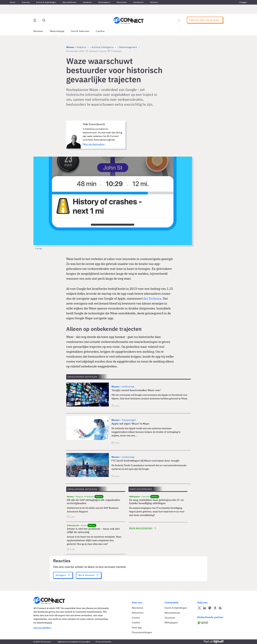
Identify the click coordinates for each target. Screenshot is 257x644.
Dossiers (26, 2)
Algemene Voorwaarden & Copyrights (74, 642)
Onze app (137, 627)
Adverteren (138, 2)
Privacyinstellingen (142, 632)
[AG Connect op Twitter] (199, 608)
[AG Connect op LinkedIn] (205, 608)
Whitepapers (104, 2)
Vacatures (87, 2)
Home (13, 2)
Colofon (136, 623)
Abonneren (122, 2)
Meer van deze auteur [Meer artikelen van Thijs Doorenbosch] (94, 144)
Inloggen (243, 2)
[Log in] (179, 20)
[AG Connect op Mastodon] (210, 608)
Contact (136, 618)
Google (39, 249)
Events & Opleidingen (46, 2)
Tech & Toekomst (80, 31)
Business (38, 31)
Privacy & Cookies (103, 642)
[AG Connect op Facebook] (215, 608)
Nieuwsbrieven (69, 2)
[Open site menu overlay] (35, 20)
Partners (154, 2)
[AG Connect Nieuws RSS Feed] (220, 608)
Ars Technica (152, 298)
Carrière (100, 31)
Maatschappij (57, 31)
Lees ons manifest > (43, 628)
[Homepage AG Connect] (128, 20)
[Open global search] (44, 20)
